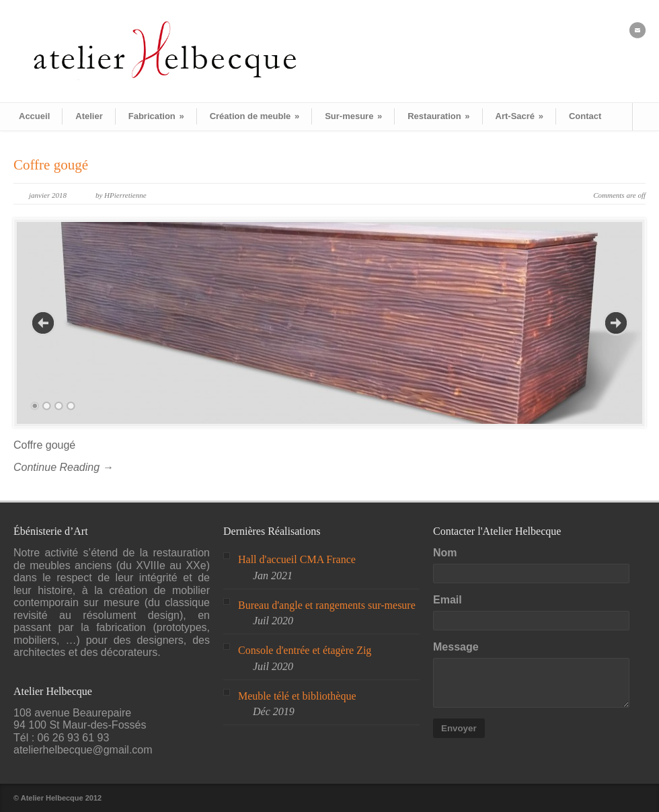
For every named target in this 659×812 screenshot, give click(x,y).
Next (616, 323)
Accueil (34, 116)
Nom (445, 553)
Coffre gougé (51, 165)
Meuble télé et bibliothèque (297, 696)
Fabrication (156, 116)
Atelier (89, 116)
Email (448, 600)
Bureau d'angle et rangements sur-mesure (327, 605)
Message (456, 647)
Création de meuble (255, 116)
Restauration (438, 116)
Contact (585, 116)
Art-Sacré (519, 116)
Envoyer (459, 728)
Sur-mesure (353, 116)
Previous (43, 323)
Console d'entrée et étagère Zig (305, 650)
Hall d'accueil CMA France (297, 559)
